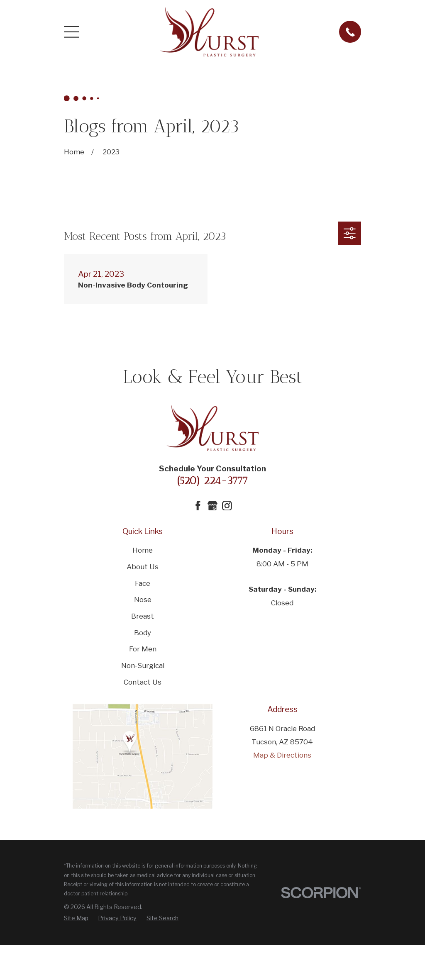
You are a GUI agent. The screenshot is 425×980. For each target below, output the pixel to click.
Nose (143, 600)
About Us (143, 567)
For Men (143, 649)
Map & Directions (282, 755)
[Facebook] (198, 506)
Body (143, 633)
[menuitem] (76, 918)
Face (143, 583)
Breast (143, 616)
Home (143, 550)
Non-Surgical (143, 666)
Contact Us (143, 682)
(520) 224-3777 (212, 480)
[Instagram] (227, 506)
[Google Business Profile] (212, 506)
